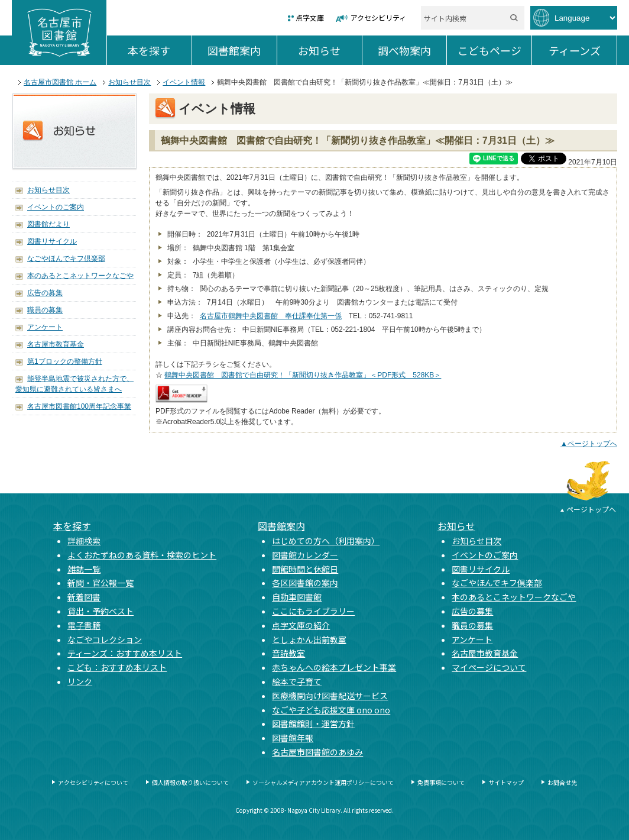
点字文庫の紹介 (301, 625)
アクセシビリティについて (93, 782)
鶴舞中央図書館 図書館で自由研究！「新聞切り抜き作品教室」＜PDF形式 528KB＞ (303, 375)
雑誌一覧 (84, 569)
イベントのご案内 (56, 207)
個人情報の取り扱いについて (190, 782)
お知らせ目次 (129, 82)
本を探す (159, 50)
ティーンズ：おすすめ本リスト (125, 653)
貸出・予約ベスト (100, 611)
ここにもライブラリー (313, 611)
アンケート (45, 327)
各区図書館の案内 (305, 583)
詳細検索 (84, 541)
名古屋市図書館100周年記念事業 (79, 406)
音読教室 (288, 653)
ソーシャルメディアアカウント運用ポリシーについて (323, 782)
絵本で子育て (297, 681)
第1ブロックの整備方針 (65, 361)
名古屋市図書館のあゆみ (317, 752)
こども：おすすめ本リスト (117, 667)
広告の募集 (45, 293)
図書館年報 (293, 738)
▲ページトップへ (589, 444)
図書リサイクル (52, 241)
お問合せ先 (562, 782)
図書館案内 (242, 50)
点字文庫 (310, 17)
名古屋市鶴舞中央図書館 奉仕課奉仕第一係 (271, 316)
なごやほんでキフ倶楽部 (66, 259)
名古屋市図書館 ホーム (60, 82)
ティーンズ (583, 50)
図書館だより (48, 224)
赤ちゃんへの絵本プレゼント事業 (334, 667)
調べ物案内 (412, 50)
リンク (80, 681)
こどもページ (495, 50)
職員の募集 (45, 310)
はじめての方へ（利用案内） (326, 541)
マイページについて (489, 667)
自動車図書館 (297, 597)
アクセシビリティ (378, 17)
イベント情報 (184, 82)
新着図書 (84, 597)
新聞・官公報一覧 (100, 583)
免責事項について (441, 782)
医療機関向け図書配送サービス (330, 696)
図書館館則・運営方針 (313, 723)
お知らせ (330, 50)
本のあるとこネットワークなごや (80, 276)
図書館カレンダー (305, 555)
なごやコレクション (105, 639)
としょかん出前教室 (309, 639)
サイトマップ (506, 782)
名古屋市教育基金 (56, 344)
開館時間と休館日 (305, 569)
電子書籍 (84, 625)
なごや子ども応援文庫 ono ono (331, 710)
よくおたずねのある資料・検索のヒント (142, 555)
